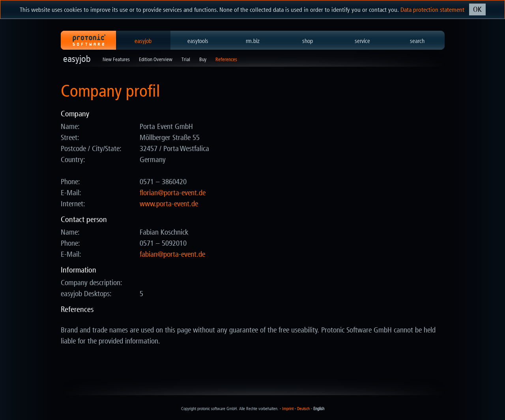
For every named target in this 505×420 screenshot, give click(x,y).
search (417, 41)
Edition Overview (156, 59)
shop (308, 41)
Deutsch (303, 409)
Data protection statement (432, 10)
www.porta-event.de (169, 204)
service (362, 41)
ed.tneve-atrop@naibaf (172, 254)
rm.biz (253, 41)
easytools (198, 41)
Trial (186, 59)
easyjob (143, 41)
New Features (116, 59)
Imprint (288, 409)
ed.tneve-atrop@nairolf (173, 193)
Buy (203, 59)
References (226, 59)
